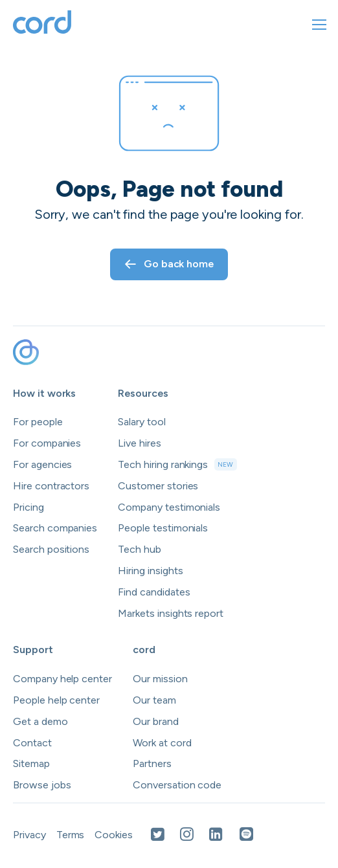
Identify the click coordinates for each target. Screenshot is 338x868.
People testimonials (163, 528)
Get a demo (40, 721)
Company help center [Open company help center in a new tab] (62, 679)
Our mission (160, 679)
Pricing (28, 507)
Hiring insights (150, 571)
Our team (154, 700)
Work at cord (162, 743)
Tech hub (140, 549)
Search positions (51, 549)
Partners (152, 763)
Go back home (169, 264)
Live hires (140, 443)
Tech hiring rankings (177, 465)
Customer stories (158, 486)
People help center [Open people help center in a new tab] (56, 700)
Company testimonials (169, 507)
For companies (47, 443)
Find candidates (154, 592)
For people (38, 422)
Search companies (55, 528)
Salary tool (141, 422)
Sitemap (31, 763)
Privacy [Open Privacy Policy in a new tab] (29, 835)
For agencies (42, 464)
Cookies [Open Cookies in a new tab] (114, 835)
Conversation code (177, 785)
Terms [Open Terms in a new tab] (71, 835)
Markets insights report (171, 613)
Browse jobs (42, 785)
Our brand (156, 721)
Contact (32, 743)
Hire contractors (51, 486)
